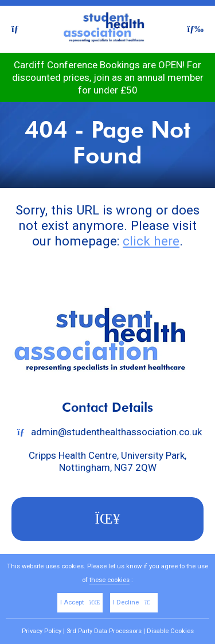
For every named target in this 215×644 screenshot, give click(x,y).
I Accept (80, 602)
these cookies (110, 580)
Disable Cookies (170, 631)
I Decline (134, 602)
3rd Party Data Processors (104, 631)
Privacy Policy (42, 631)
